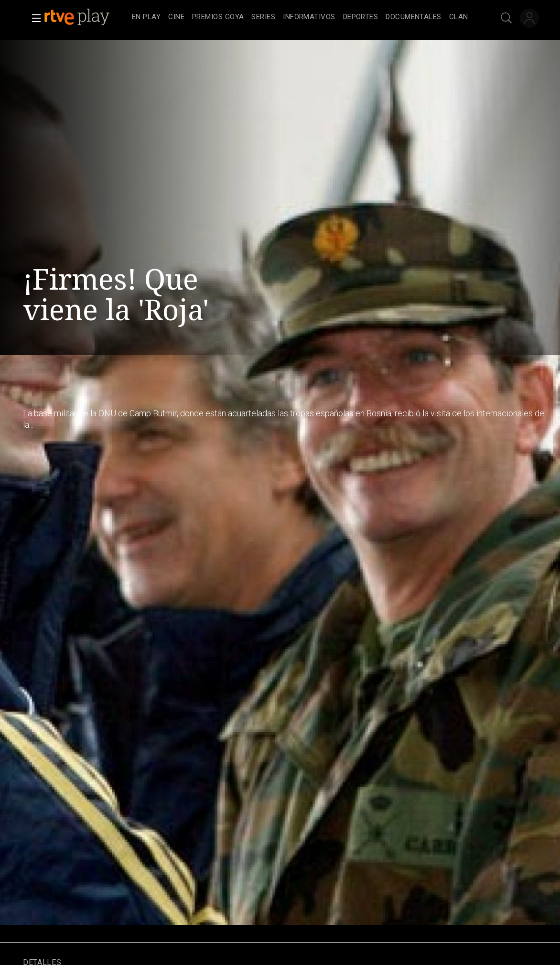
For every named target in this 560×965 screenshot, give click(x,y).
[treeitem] (146, 17)
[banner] (86, 17)
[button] (33, 18)
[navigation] (300, 17)
